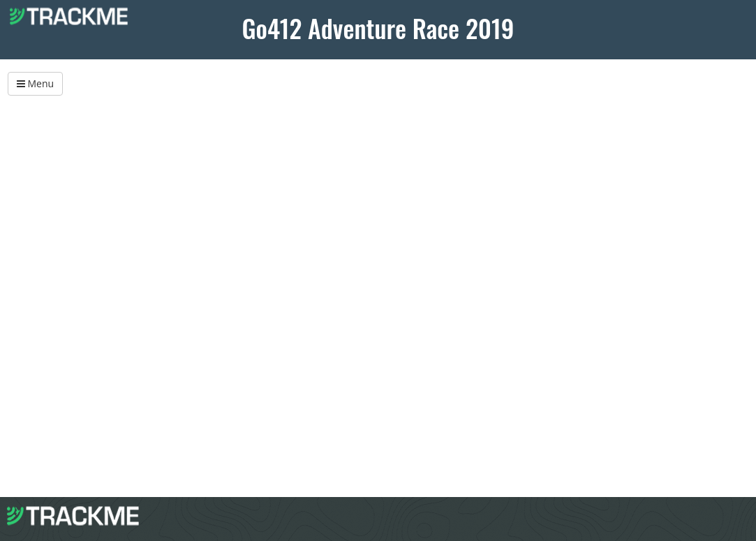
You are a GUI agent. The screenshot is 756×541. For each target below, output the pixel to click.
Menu (35, 83)
